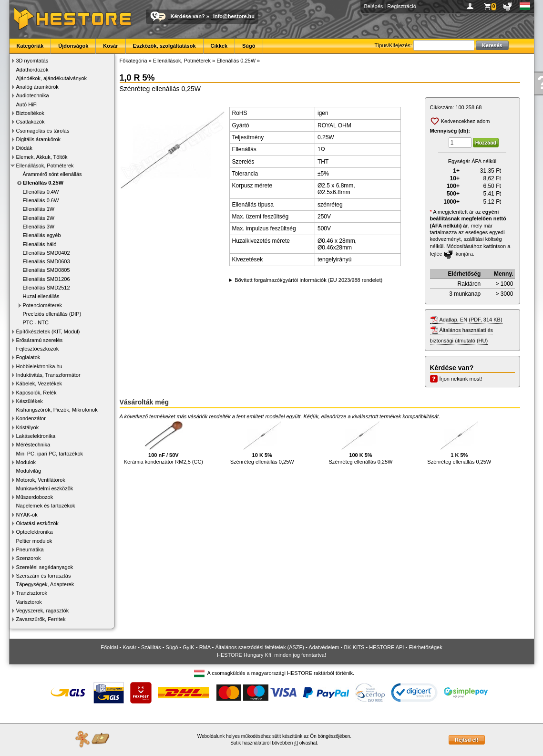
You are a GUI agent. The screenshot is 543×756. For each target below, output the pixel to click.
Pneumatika (30, 549)
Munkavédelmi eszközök (45, 488)
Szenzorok (29, 558)
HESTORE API (386, 647)
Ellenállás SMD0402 (46, 253)
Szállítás (151, 647)
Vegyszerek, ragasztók (43, 611)
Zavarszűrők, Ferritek (41, 619)
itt (296, 743)
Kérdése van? (188, 16)
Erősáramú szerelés (40, 340)
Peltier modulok (34, 541)
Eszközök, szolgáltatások (164, 46)
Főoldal (109, 647)
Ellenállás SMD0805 (46, 270)
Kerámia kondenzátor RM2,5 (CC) (164, 443)
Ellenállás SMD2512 (46, 288)
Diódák (24, 148)
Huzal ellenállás (41, 296)
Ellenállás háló (40, 244)
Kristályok (28, 427)
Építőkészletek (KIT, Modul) (48, 331)
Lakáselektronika (36, 436)
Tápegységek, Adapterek (45, 584)
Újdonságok (73, 46)
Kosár (110, 46)
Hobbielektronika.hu (39, 366)
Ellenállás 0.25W (43, 183)
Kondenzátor (31, 418)
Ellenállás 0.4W (41, 192)
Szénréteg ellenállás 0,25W (262, 443)
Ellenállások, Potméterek (45, 166)
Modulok (26, 462)
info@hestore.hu (234, 16)
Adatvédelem (324, 647)
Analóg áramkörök (37, 87)
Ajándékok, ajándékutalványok (52, 78)
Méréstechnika (33, 445)
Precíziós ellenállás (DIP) (52, 314)
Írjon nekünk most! (461, 379)
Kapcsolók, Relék (36, 393)
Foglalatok (28, 357)
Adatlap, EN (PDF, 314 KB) (471, 320)
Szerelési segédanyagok (45, 567)
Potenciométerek (43, 305)
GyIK (188, 647)
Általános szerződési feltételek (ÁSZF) (259, 647)
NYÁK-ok (27, 515)
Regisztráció (402, 6)
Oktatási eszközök (37, 523)
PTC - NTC (36, 322)
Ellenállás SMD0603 (46, 261)
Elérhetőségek (425, 647)
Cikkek (219, 46)
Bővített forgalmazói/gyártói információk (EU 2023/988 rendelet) (308, 280)
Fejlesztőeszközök (38, 349)
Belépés (374, 6)
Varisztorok (29, 602)
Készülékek (30, 401)
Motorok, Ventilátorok (41, 480)
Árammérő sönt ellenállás (52, 174)
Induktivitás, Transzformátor (48, 375)
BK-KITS (354, 647)
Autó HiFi (27, 104)
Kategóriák (30, 46)
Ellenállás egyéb (42, 235)
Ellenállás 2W (39, 218)
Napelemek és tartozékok (46, 506)
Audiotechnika (33, 95)
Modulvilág (29, 471)
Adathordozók (32, 70)
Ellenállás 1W (39, 209)
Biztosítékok (30, 113)
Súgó (249, 46)
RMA (205, 647)
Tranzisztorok (32, 593)
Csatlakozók (31, 122)
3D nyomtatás (32, 61)
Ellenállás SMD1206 (46, 279)
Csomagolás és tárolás (43, 131)
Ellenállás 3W (39, 227)
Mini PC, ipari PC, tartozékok (50, 454)
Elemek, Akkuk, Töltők (42, 157)
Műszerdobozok (35, 497)
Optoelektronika (35, 532)
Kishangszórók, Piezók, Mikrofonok (57, 410)
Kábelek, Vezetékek (39, 383)
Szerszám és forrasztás (44, 576)
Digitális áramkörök (39, 139)
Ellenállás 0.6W (41, 200)
